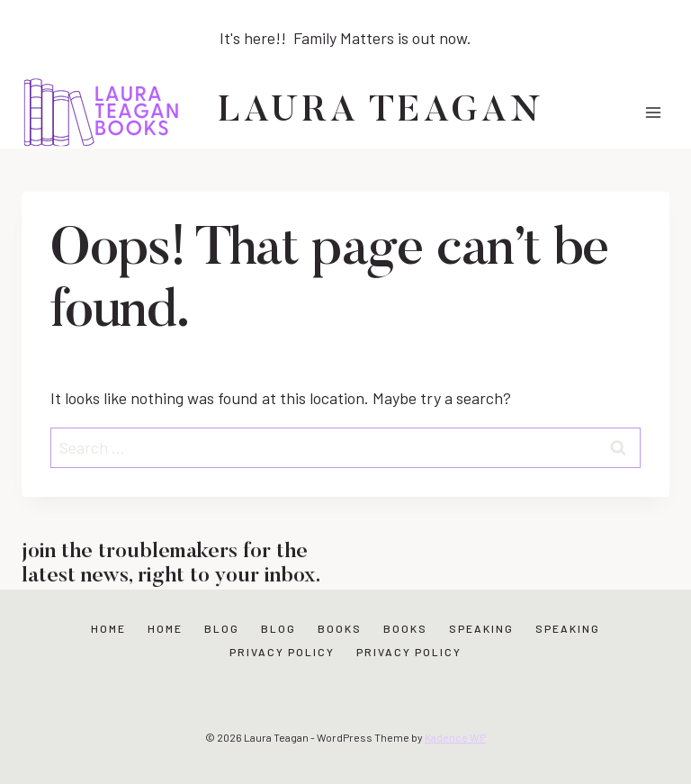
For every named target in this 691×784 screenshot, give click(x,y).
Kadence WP (455, 737)
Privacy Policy (282, 652)
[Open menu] (653, 112)
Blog (222, 628)
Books (340, 628)
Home (108, 628)
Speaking (481, 628)
